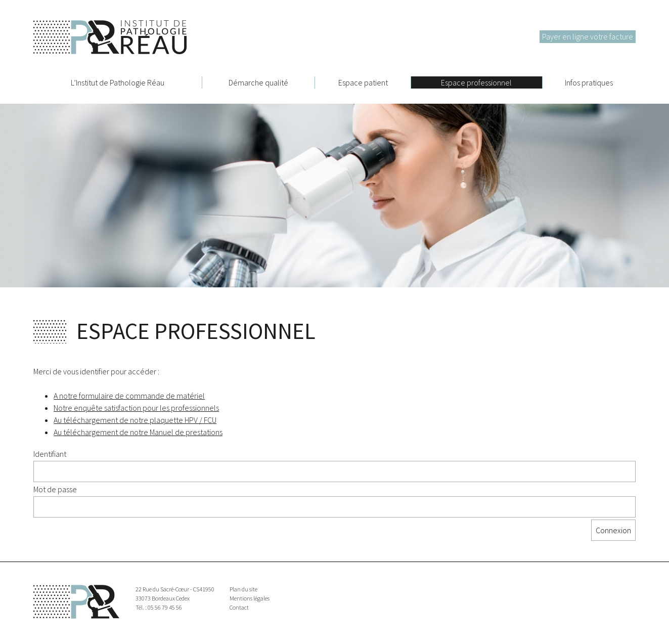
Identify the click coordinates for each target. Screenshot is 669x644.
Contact (239, 607)
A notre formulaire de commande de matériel (129, 396)
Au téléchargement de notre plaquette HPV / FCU (135, 420)
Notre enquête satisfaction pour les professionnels (136, 408)
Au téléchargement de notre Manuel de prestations (138, 432)
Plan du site (243, 589)
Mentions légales (250, 598)
